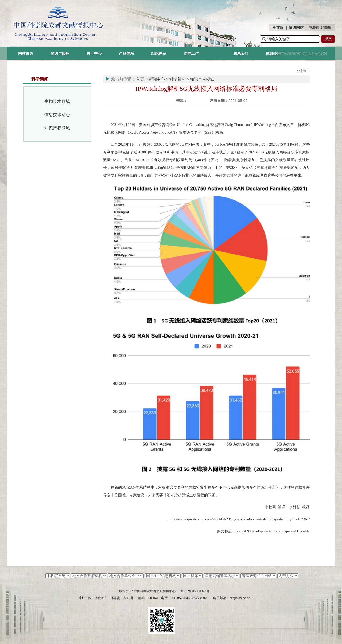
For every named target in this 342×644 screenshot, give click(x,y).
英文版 (278, 27)
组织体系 (159, 53)
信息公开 (273, 53)
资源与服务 (60, 53)
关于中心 (94, 53)
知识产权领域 (57, 128)
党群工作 (191, 53)
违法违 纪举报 (320, 27)
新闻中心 (157, 79)
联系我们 (241, 53)
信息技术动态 (57, 115)
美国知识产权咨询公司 (158, 125)
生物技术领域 (57, 101)
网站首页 (26, 53)
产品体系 (126, 53)
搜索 (328, 39)
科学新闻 (177, 79)
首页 (140, 79)
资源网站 (296, 27)
